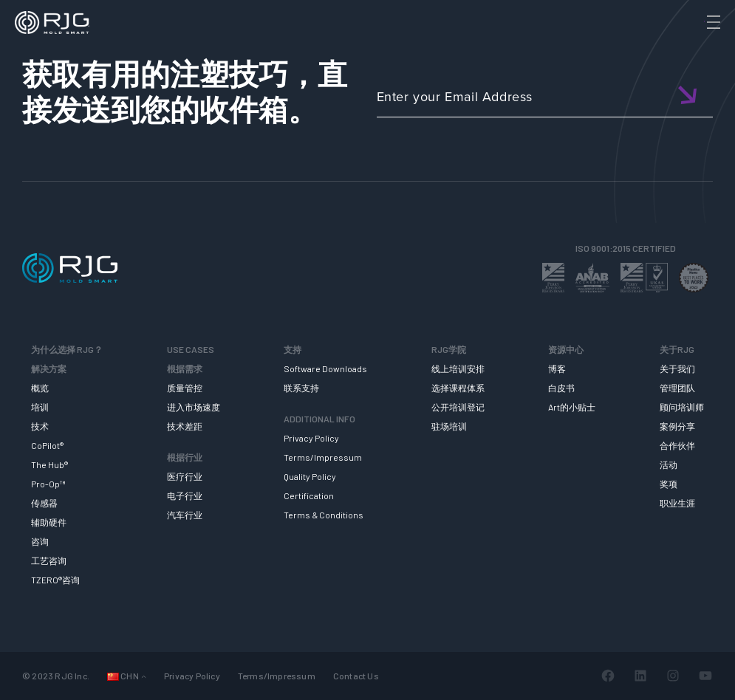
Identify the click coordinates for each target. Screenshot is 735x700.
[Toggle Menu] (712, 22)
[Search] (693, 47)
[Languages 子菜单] (144, 676)
